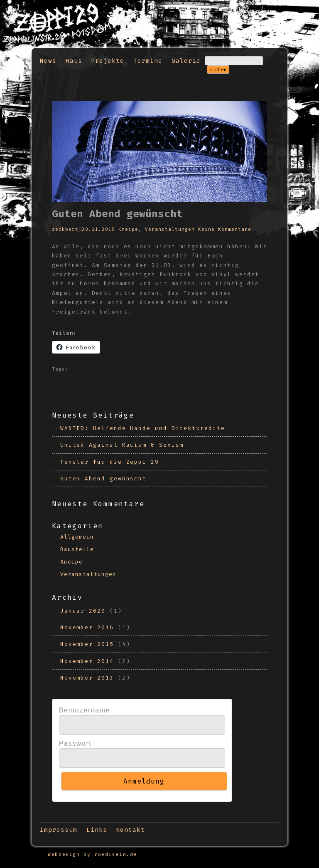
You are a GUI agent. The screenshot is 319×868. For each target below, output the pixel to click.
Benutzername (85, 710)
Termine (148, 61)
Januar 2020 (83, 611)
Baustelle (77, 549)
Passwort (75, 743)
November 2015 (87, 644)
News (48, 61)
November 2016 (87, 627)
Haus (74, 61)
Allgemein (77, 537)
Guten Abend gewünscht (103, 479)
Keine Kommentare (225, 229)
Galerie (186, 61)
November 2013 (87, 678)
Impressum (59, 830)
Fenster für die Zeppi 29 (110, 462)
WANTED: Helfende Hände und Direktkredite (143, 428)
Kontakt (130, 830)
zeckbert (65, 229)
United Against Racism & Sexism (122, 445)
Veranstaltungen (170, 229)
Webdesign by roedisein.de (92, 854)
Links (97, 830)
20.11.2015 (98, 229)
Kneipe (128, 229)
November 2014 (87, 661)
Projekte (108, 61)
